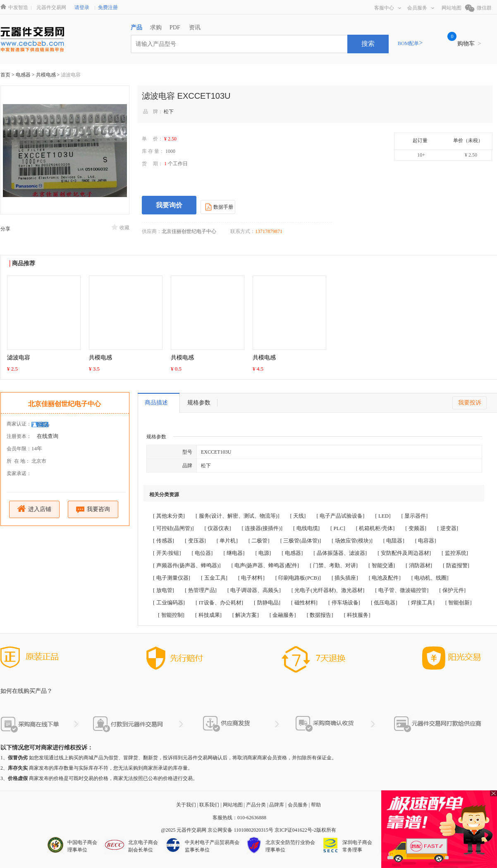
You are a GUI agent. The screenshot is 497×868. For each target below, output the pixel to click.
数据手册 (218, 207)
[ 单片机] (227, 541)
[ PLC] (338, 528)
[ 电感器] (292, 553)
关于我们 (186, 805)
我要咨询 (93, 510)
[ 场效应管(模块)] (352, 541)
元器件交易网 (51, 7)
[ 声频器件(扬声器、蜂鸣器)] (187, 565)
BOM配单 (410, 43)
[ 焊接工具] (421, 603)
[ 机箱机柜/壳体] (375, 528)
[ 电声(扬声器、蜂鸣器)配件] (265, 565)
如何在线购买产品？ (26, 691)
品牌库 (277, 805)
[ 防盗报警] (456, 565)
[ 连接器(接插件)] (262, 528)
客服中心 (388, 8)
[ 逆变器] (448, 528)
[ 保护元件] (452, 590)
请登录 (82, 7)
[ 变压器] (195, 541)
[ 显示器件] (415, 516)
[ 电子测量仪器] (172, 578)
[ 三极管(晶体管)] (301, 541)
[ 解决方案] (246, 615)
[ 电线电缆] (306, 528)
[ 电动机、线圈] (430, 578)
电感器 (24, 75)
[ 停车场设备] (344, 603)
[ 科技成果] (208, 615)
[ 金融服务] (283, 615)
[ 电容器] (426, 541)
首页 (5, 75)
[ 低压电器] (384, 603)
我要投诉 (470, 403)
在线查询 (48, 436)
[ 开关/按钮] (167, 553)
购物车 (469, 44)
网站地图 (452, 8)
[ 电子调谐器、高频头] (254, 590)
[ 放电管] (164, 590)
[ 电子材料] (251, 578)
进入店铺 (35, 509)
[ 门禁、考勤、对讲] (334, 565)
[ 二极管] (259, 541)
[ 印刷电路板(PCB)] (298, 578)
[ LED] (383, 516)
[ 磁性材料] (304, 603)
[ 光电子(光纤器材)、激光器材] (328, 590)
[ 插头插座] (345, 578)
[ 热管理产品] (201, 590)
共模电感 (47, 75)
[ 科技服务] (357, 615)
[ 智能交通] (382, 565)
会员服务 (421, 8)
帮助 (316, 805)
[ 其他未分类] (169, 516)
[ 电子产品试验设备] (340, 516)
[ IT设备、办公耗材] (219, 603)
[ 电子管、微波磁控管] (402, 590)
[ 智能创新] (459, 603)
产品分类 (256, 805)
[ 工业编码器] (169, 603)
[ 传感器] (164, 541)
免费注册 (108, 7)
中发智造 (18, 7)
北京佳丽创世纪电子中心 (65, 404)
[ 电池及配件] (385, 578)
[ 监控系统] (455, 553)
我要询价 (169, 205)
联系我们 (209, 805)
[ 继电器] (234, 553)
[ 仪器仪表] (218, 528)
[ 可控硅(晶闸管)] (173, 528)
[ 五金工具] (214, 578)
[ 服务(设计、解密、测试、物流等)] (238, 516)
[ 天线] (298, 516)
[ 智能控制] (171, 615)
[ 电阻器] (394, 541)
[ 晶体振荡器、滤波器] (340, 553)
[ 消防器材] (419, 565)
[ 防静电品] (267, 603)
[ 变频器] (416, 528)
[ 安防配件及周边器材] (404, 553)
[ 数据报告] (320, 615)
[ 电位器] (202, 553)
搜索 (368, 44)
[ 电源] (263, 553)
